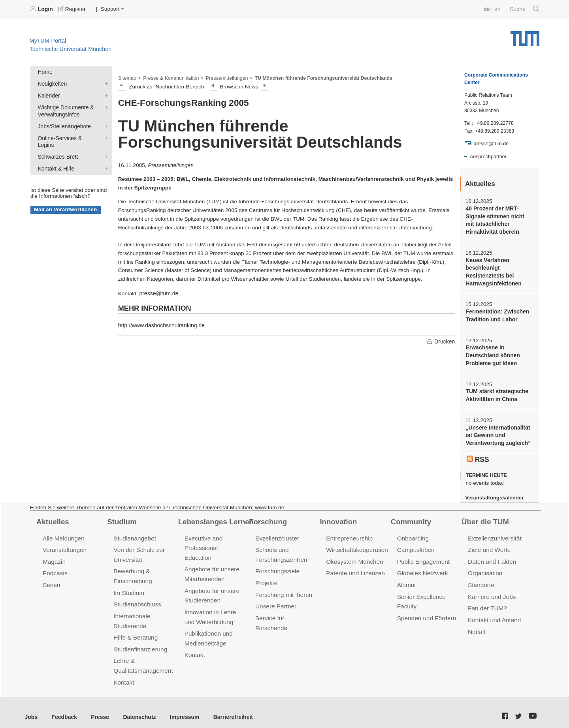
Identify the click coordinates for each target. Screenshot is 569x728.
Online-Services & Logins (105, 136)
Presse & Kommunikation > (172, 77)
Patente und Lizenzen (355, 568)
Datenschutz (137, 708)
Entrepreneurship (349, 533)
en (498, 9)
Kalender (105, 94)
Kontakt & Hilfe (105, 159)
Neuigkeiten (105, 83)
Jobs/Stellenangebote (105, 124)
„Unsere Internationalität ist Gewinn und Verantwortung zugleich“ (497, 432)
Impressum (180, 708)
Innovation (338, 516)
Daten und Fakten (491, 556)
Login (42, 9)
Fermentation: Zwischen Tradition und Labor (496, 313)
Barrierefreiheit (227, 708)
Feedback (63, 708)
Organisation (485, 568)
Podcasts (55, 568)
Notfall (476, 624)
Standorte (481, 579)
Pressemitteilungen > (226, 77)
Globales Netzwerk (422, 568)
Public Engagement (423, 556)
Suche (525, 9)
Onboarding (413, 533)
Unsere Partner (275, 599)
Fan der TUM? (487, 601)
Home (45, 72)
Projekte (266, 577)
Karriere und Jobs (491, 590)
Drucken (441, 341)
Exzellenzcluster (277, 533)
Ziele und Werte (489, 545)
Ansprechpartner (488, 156)
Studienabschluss (137, 598)
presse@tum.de (158, 293)
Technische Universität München (525, 36)
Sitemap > (129, 77)
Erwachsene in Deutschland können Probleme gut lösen (492, 353)
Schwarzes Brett (105, 147)
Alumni (406, 579)
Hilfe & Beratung (135, 630)
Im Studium (128, 586)
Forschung (267, 516)
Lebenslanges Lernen (215, 516)
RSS (478, 454)
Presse (98, 708)
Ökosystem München (354, 556)
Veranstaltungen (64, 545)
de (488, 9)
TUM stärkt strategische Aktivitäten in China (496, 392)
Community (410, 516)
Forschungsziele (277, 566)
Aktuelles (52, 516)
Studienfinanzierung (139, 641)
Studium (121, 516)
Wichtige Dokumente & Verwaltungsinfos (105, 106)
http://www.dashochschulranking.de (160, 324)
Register (72, 9)
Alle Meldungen (63, 533)
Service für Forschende (286, 611)
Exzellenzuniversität (494, 533)
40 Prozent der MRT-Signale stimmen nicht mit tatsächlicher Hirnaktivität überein (499, 220)
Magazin (54, 556)
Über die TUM (485, 516)
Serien (51, 579)
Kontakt (123, 674)
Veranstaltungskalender (494, 493)
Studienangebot (134, 533)
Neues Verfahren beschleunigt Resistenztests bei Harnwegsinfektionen (493, 270)
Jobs (31, 708)
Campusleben (415, 545)
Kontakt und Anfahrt (494, 613)
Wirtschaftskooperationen (359, 545)
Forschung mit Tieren (283, 588)
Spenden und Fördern (426, 611)
